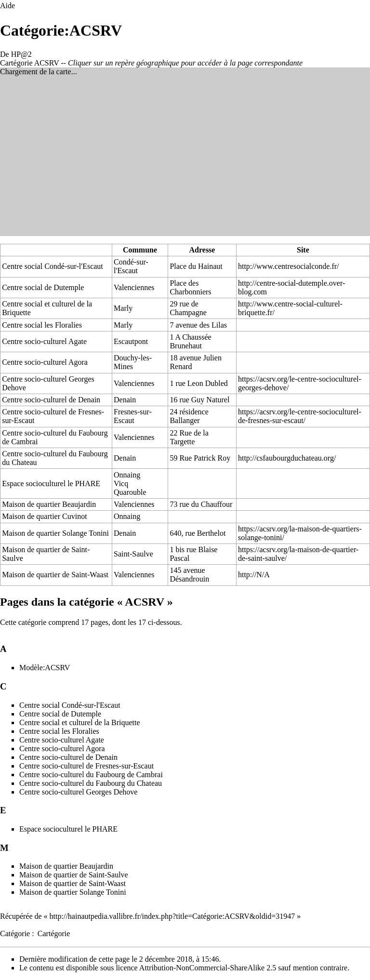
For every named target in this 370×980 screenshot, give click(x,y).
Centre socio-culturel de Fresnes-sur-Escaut (86, 766)
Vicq (121, 483)
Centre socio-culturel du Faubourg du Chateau (91, 783)
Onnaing (127, 475)
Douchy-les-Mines (133, 362)
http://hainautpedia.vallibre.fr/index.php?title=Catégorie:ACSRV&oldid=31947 (172, 916)
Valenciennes (134, 287)
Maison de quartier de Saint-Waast (55, 575)
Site (303, 250)
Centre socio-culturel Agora (45, 362)
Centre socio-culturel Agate (44, 341)
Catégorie (15, 934)
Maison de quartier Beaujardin (49, 504)
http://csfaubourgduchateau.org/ (287, 458)
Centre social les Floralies (42, 325)
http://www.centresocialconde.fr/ (289, 266)
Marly (123, 308)
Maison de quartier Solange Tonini (55, 533)
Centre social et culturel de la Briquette (80, 722)
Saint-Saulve (133, 554)
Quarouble (130, 492)
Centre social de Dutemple (43, 287)
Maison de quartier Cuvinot (44, 516)
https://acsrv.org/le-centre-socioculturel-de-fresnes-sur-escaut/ (300, 416)
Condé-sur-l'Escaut (131, 266)
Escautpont (131, 341)
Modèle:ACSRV (45, 668)
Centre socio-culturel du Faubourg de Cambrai (91, 775)
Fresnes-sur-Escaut (133, 416)
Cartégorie (54, 934)
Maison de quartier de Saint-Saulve (74, 875)
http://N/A (254, 575)
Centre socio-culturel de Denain (51, 400)
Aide (7, 6)
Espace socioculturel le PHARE (51, 483)
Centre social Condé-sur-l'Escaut (53, 266)
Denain (125, 400)
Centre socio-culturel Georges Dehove (78, 792)
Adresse (202, 250)
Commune (140, 250)
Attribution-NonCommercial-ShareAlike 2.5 (208, 968)
